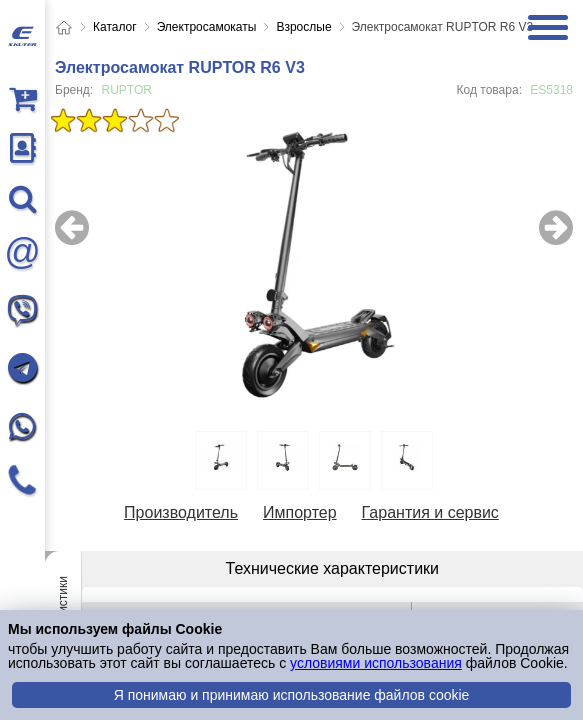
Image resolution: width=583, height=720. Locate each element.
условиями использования (376, 663)
